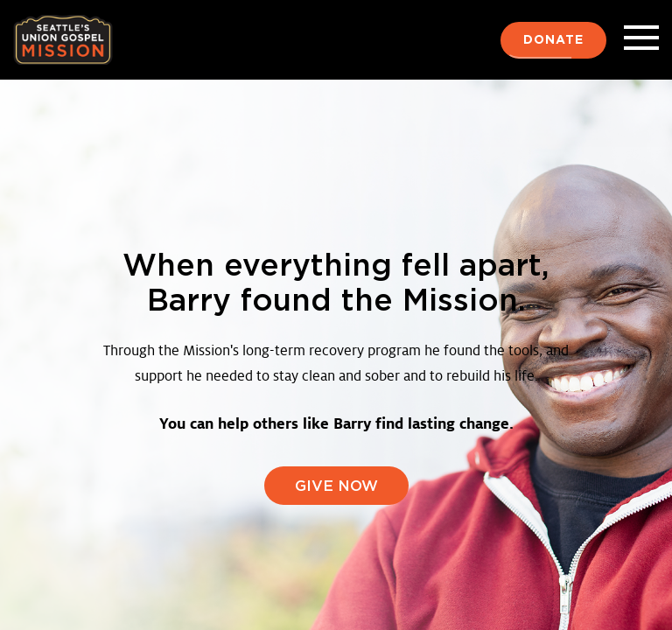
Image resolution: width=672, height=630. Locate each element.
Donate (553, 40)
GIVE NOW (336, 486)
